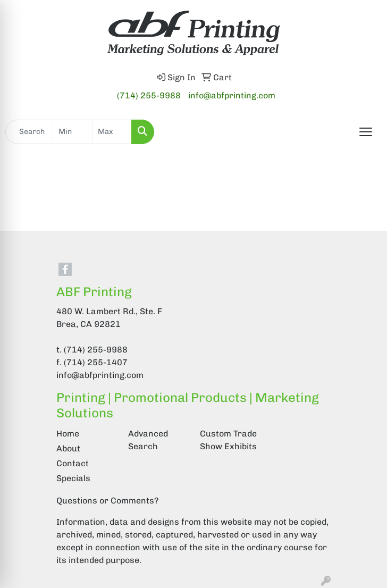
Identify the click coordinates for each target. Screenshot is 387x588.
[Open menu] (366, 132)
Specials (73, 478)
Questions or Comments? (107, 501)
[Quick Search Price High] (112, 132)
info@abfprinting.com (232, 95)
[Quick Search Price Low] (73, 132)
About (68, 448)
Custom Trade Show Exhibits (228, 440)
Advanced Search (148, 440)
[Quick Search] (29, 132)
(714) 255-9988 (149, 95)
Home (68, 434)
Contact (73, 463)
